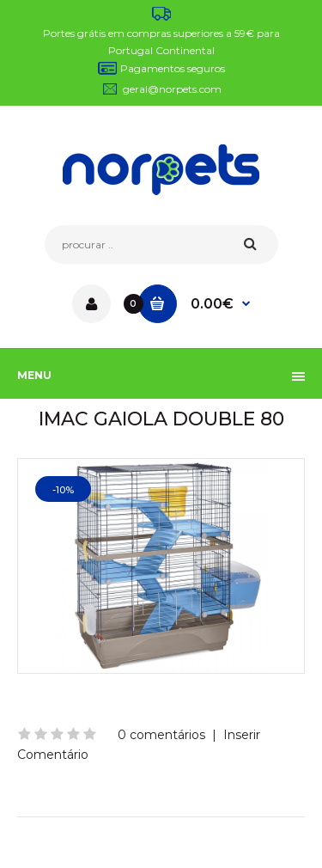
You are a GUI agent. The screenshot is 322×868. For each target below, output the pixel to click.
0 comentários (161, 735)
